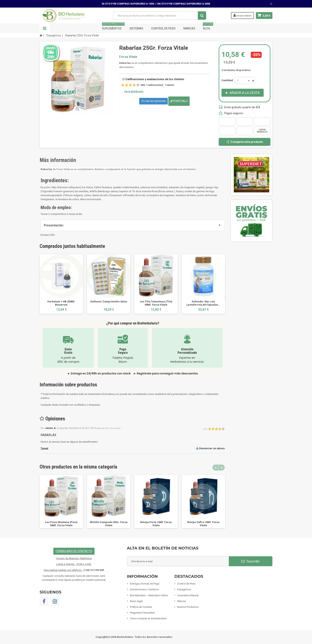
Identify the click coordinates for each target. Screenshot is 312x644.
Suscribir (251, 561)
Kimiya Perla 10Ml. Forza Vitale (156, 524)
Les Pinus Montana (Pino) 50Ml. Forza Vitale (61, 524)
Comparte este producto (245, 142)
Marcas (189, 28)
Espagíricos (184, 589)
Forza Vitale (128, 57)
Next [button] (222, 468)
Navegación (45, 28)
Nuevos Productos (188, 607)
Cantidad (227, 80)
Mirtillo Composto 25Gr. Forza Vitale (109, 524)
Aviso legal (136, 601)
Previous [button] (215, 468)
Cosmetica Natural (188, 595)
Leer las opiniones (154, 101)
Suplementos (113, 27)
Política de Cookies (141, 607)
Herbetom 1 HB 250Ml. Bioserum (61, 303)
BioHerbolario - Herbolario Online (149, 595)
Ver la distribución (134, 92)
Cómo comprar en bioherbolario (148, 618)
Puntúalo (179, 101)
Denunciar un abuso (210, 448)
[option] (61, 284)
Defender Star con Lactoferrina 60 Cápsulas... (203, 303)
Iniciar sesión (242, 15)
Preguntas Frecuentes (142, 613)
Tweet (44, 448)
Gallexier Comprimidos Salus (109, 302)
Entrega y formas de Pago (145, 584)
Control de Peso (163, 28)
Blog (208, 27)
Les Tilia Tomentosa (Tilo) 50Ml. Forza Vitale (156, 303)
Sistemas (136, 28)
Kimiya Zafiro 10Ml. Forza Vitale (203, 524)
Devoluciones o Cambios (144, 589)
